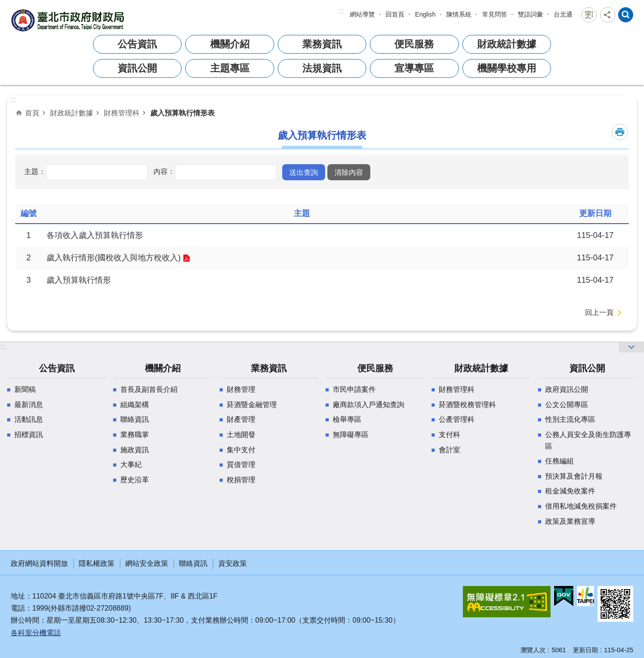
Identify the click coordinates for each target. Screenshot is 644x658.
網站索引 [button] (626, 15)
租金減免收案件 (570, 491)
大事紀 (131, 465)
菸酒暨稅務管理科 (467, 405)
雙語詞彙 (530, 14)
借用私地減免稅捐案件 (581, 506)
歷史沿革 (135, 480)
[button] (304, 172)
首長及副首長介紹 (149, 389)
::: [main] (14, 100)
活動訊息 (29, 419)
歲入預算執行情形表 (182, 113)
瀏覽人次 (533, 650)
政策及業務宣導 (570, 521)
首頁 (32, 113)
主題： (35, 171)
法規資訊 (322, 68)
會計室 (449, 450)
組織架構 (135, 405)
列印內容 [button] (620, 132)
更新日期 (585, 650)
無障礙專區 (351, 435)
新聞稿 (25, 389)
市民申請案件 (354, 389)
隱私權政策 (97, 563)
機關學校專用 (507, 68)
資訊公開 (137, 68)
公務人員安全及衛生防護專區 (588, 440)
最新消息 (29, 405)
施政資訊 (135, 450)
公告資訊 (137, 44)
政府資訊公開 (567, 389)
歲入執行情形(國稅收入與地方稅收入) (114, 258)
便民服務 (414, 44)
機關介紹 (230, 44)
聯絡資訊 (135, 419)
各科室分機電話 (36, 633)
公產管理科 (457, 419)
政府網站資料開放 (39, 563)
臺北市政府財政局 (69, 20)
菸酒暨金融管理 (252, 405)
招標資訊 (29, 435)
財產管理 (241, 419)
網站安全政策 (147, 563)
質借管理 (241, 465)
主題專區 (230, 68)
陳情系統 (459, 14)
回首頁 (395, 14)
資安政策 (233, 563)
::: (341, 11)
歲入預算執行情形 (79, 280)
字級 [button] (589, 15)
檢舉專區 (347, 419)
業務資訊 (322, 44)
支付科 (449, 435)
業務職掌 (135, 435)
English (425, 14)
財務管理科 (122, 113)
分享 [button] (608, 15)
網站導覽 (362, 14)
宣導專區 (414, 68)
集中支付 (241, 450)
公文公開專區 (567, 405)
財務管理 (241, 389)
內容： (164, 171)
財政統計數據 (507, 44)
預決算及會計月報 (574, 476)
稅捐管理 (241, 480)
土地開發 (241, 435)
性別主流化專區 (570, 419)
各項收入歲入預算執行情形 (95, 235)
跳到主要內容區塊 (5, 5)
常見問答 (495, 14)
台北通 (563, 14)
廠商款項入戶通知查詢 (369, 405)
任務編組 (559, 461)
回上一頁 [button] (599, 312)
